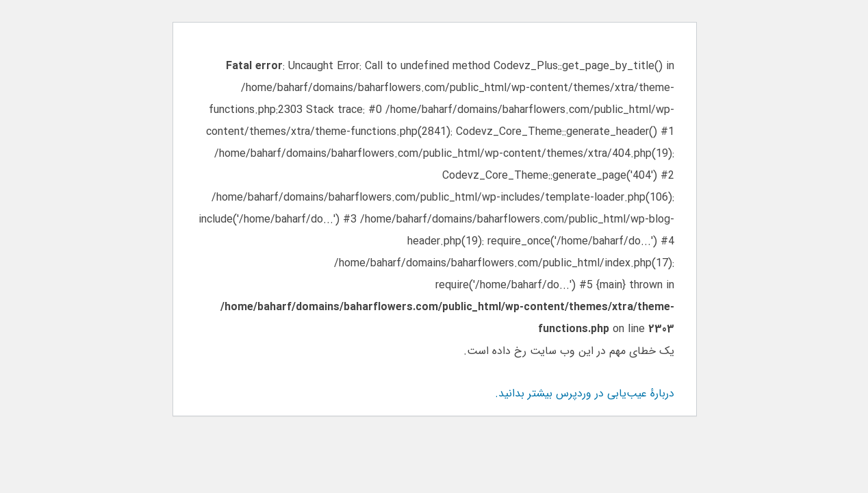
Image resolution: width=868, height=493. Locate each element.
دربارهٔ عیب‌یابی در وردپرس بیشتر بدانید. (584, 393)
